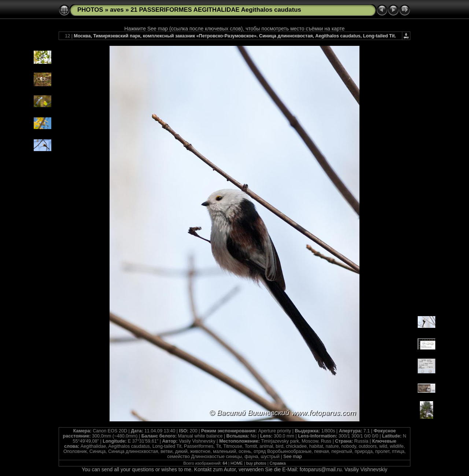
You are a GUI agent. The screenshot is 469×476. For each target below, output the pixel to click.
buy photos (256, 463)
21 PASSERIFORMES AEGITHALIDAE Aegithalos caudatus (216, 10)
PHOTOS (90, 10)
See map (292, 457)
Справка (278, 463)
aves (117, 10)
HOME (237, 463)
